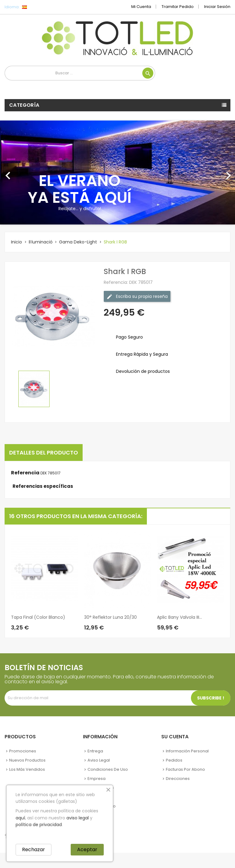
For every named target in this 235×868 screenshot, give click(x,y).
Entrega (95, 751)
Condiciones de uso (108, 769)
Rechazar (34, 849)
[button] (18, 172)
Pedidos (174, 760)
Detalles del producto (44, 453)
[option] (117, 172)
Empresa (97, 779)
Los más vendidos (27, 769)
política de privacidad (39, 825)
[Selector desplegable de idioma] (38, 7)
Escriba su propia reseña (137, 297)
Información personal (187, 751)
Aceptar (87, 849)
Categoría (24, 105)
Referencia (25, 473)
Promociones (23, 751)
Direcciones (178, 779)
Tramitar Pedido (178, 7)
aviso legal (78, 818)
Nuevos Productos (27, 760)
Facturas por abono (185, 769)
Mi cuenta (141, 7)
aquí (20, 818)
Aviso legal (99, 760)
